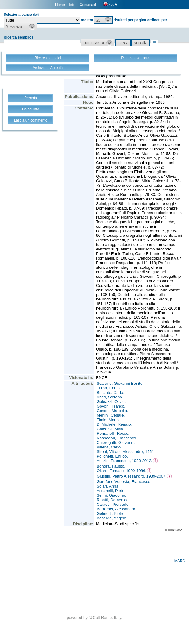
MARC (180, 561)
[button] (103, 20)
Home (60, 5)
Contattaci (88, 5)
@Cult (95, 617)
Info (72, 5)
